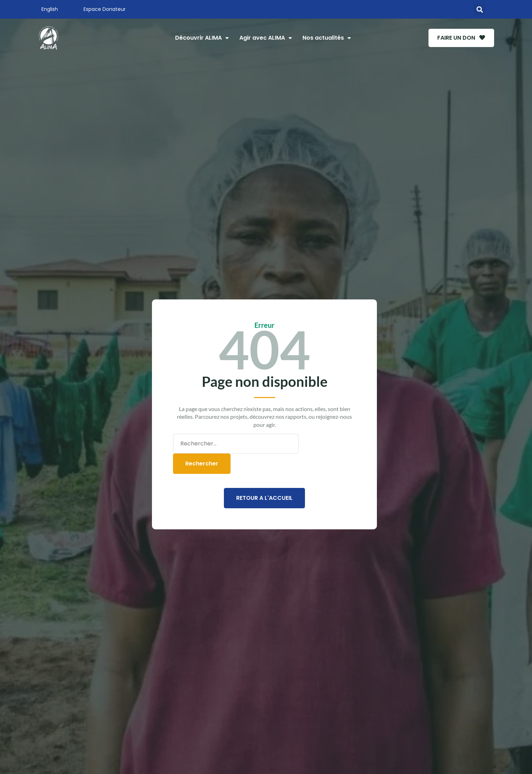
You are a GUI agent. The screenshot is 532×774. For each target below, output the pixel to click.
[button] (480, 9)
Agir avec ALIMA (262, 38)
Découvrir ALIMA (198, 38)
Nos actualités (323, 38)
